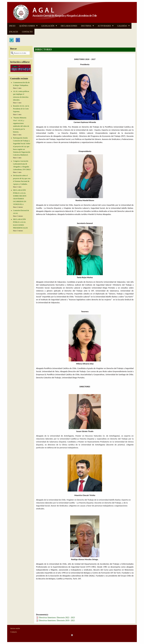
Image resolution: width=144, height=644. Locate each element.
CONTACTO (27, 32)
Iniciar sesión (15, 628)
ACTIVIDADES (105, 27)
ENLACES (14, 32)
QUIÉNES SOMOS (28, 27)
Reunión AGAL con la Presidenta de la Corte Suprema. (21, 109)
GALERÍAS (123, 27)
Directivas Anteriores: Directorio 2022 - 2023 (57, 618)
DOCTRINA (87, 27)
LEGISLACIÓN (48, 27)
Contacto (14, 632)
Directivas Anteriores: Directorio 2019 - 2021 (57, 620)
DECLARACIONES (69, 26)
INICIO (12, 26)
